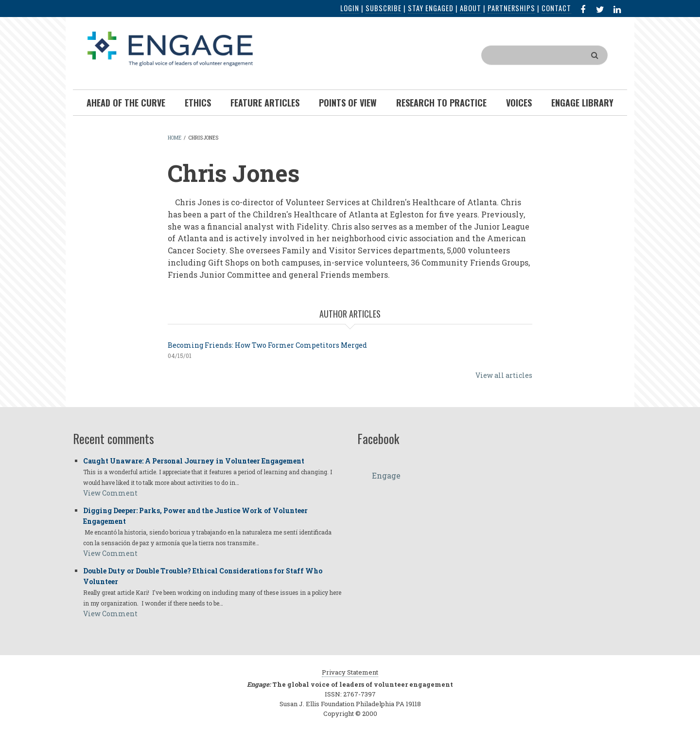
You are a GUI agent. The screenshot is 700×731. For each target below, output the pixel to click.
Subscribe (384, 8)
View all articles (504, 375)
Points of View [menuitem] (348, 103)
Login (350, 8)
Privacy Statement (350, 672)
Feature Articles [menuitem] (265, 103)
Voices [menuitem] (519, 103)
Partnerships (511, 8)
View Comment (110, 493)
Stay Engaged (431, 8)
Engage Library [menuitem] (582, 103)
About (471, 8)
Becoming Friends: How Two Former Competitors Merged (267, 345)
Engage (386, 475)
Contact (556, 8)
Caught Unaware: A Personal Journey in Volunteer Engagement (194, 461)
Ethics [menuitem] (198, 103)
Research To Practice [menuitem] (441, 103)
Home (175, 138)
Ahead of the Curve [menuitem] (126, 103)
